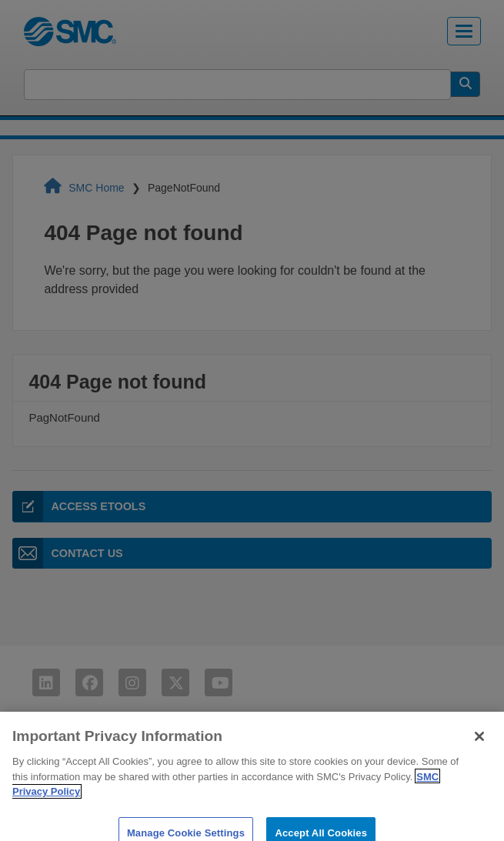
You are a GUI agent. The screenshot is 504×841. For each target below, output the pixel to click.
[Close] (479, 745)
